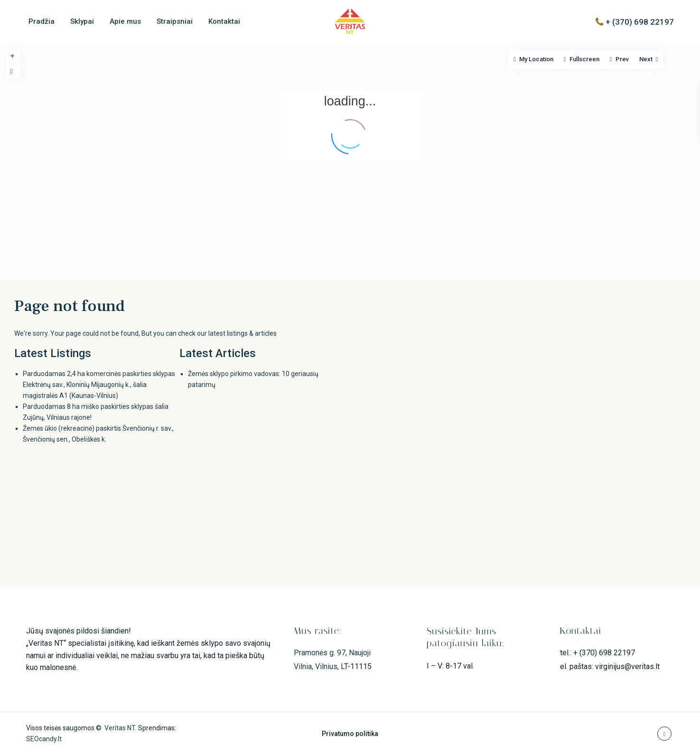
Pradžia (42, 21)
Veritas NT (120, 728)
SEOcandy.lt (44, 739)
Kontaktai (224, 21)
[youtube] (664, 734)
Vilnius (326, 666)
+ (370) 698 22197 (640, 21)
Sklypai (82, 21)
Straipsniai (175, 21)
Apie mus (125, 21)
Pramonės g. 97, (321, 653)
